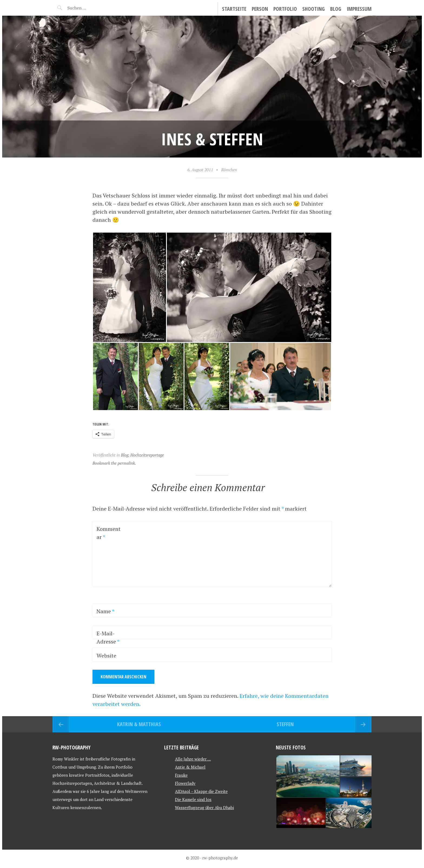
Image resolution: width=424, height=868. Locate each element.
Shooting (314, 9)
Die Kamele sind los (193, 799)
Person (260, 9)
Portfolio (285, 9)
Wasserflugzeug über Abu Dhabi (204, 807)
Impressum (359, 9)
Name (105, 611)
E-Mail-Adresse (108, 637)
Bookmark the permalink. (114, 463)
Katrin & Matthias (139, 724)
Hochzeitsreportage (147, 455)
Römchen (229, 170)
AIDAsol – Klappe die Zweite (201, 791)
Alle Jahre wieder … (193, 759)
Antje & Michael (190, 767)
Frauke (181, 775)
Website (106, 656)
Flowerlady (185, 783)
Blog (336, 9)
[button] (129, 287)
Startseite (234, 9)
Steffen (285, 724)
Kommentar (109, 533)
